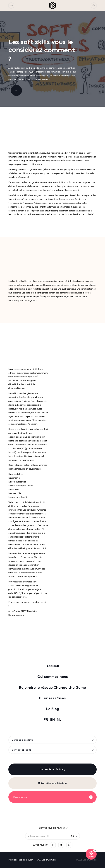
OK (72, 836)
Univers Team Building (52, 769)
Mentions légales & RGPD (20, 860)
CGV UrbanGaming (46, 860)
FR (46, 720)
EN (52, 720)
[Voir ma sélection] (91, 854)
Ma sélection (21, 797)
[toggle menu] (11, 5)
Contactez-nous (21, 750)
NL (59, 720)
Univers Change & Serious (53, 783)
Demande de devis (23, 740)
